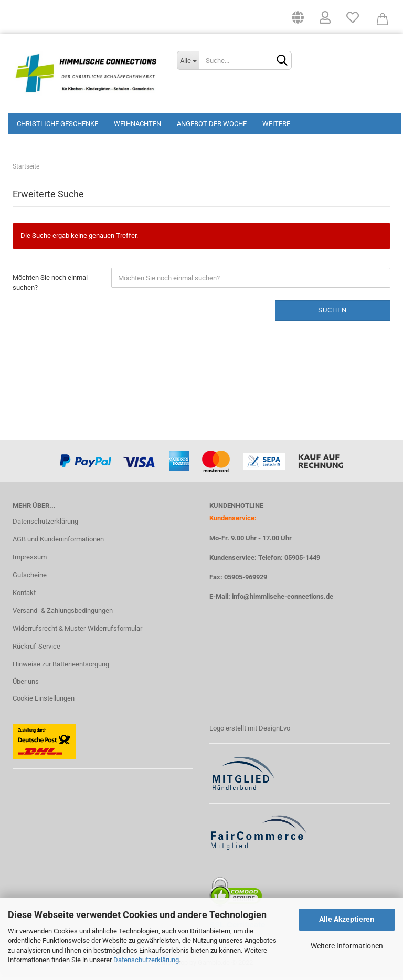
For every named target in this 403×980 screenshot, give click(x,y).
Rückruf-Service (36, 650)
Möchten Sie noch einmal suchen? (50, 286)
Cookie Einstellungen (44, 702)
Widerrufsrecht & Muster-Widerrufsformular (77, 632)
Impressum (30, 561)
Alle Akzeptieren (347, 919)
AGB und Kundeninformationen (58, 543)
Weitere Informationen (347, 946)
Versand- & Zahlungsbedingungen (63, 614)
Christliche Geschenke (57, 124)
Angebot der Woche (212, 124)
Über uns (26, 685)
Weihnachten (137, 124)
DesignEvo (274, 732)
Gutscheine (30, 578)
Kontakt (24, 596)
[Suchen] (282, 61)
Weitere (276, 124)
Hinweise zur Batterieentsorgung (61, 667)
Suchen (332, 314)
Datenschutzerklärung (146, 960)
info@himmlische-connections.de (283, 600)
